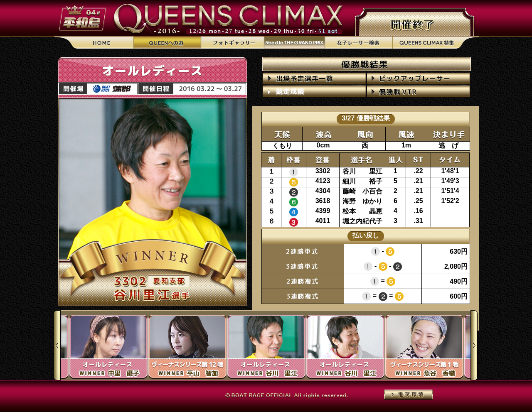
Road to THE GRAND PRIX (294, 43)
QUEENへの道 (167, 43)
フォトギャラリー (232, 43)
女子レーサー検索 (358, 43)
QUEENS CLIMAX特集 (436, 43)
